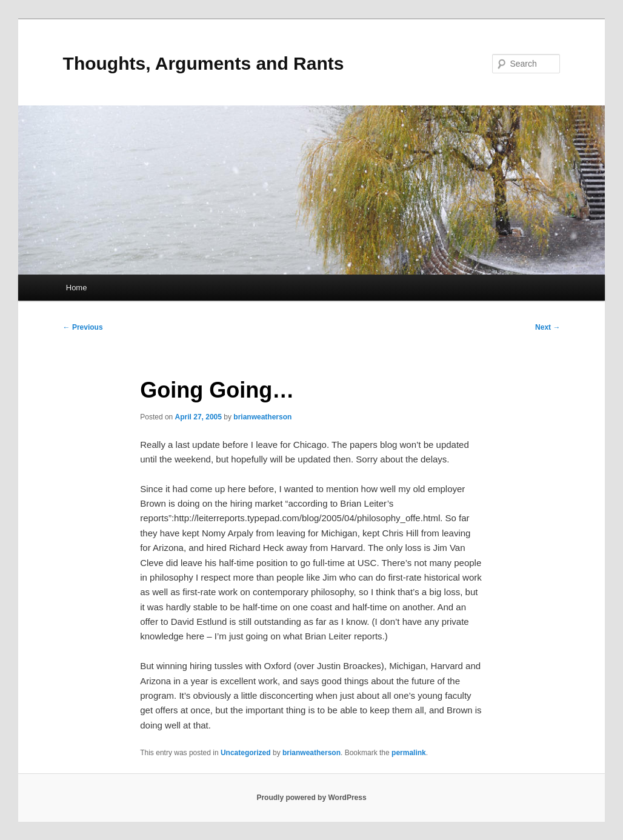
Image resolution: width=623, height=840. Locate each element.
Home (77, 288)
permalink (409, 753)
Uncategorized (246, 753)
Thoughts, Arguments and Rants (204, 63)
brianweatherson (262, 417)
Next (548, 327)
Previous (83, 327)
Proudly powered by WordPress (311, 798)
